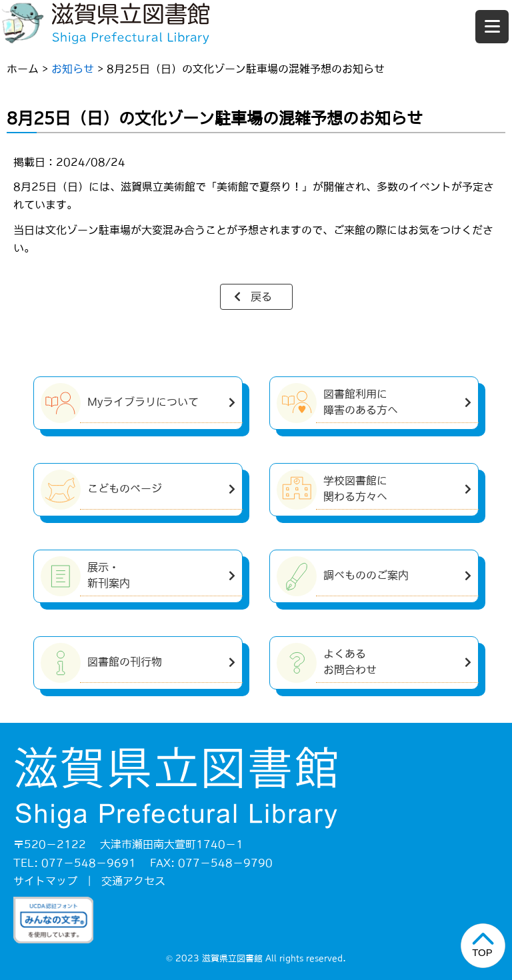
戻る (261, 296)
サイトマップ (45, 881)
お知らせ (73, 69)
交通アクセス (133, 881)
